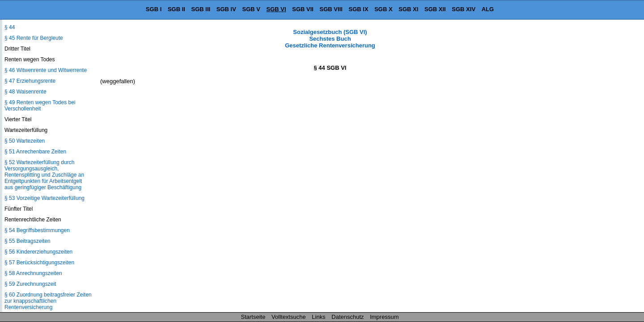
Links (318, 317)
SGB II (176, 9)
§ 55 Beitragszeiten (28, 241)
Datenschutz (347, 317)
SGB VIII (331, 9)
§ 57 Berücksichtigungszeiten (39, 263)
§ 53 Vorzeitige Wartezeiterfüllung (44, 198)
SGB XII (435, 9)
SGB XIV (464, 9)
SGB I (154, 9)
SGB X (383, 9)
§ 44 (10, 27)
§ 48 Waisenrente (25, 92)
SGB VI (276, 9)
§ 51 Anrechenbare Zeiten (35, 152)
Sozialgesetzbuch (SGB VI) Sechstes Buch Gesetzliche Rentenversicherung (330, 39)
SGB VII (303, 9)
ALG (488, 9)
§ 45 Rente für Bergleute (34, 38)
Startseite (253, 317)
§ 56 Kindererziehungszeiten (38, 252)
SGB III (201, 9)
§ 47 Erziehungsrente (30, 81)
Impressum (384, 317)
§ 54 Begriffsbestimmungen (37, 230)
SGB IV (226, 9)
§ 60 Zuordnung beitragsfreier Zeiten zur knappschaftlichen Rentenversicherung (48, 301)
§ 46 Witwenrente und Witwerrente (46, 70)
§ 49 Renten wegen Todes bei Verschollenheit (40, 106)
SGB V (251, 9)
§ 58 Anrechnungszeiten (33, 273)
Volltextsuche (289, 317)
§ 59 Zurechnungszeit (30, 284)
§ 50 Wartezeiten (25, 141)
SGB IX (359, 9)
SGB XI (408, 9)
